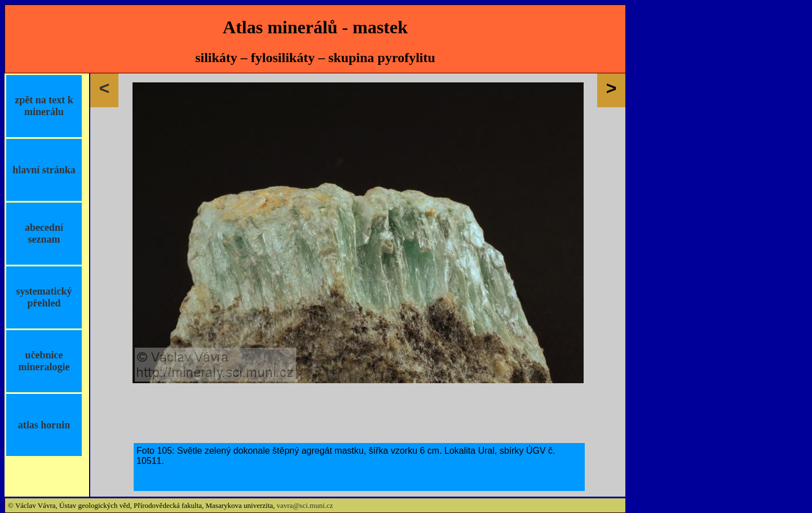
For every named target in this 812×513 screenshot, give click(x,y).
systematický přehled (44, 297)
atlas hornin (44, 425)
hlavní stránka (44, 170)
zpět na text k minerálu (44, 106)
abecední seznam (44, 233)
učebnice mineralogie (44, 361)
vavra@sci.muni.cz (305, 505)
